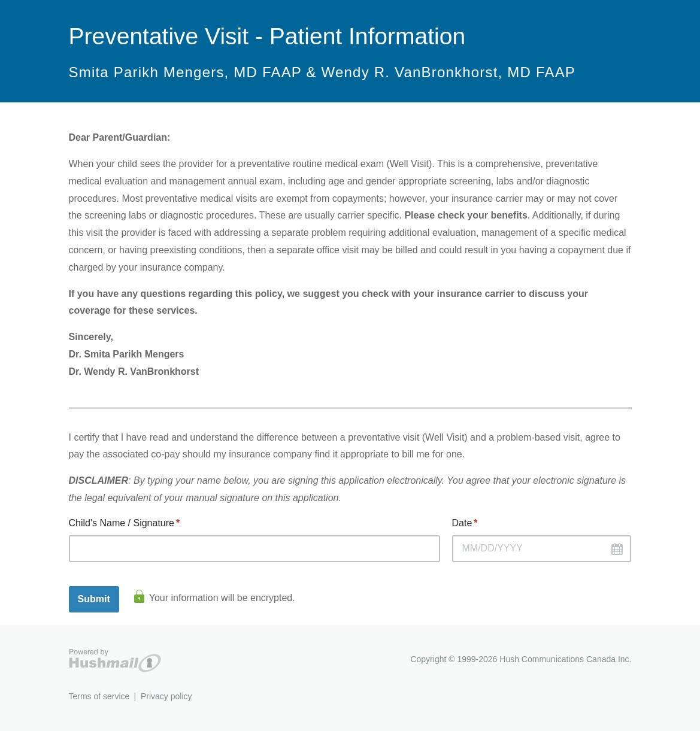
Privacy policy (166, 696)
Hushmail (115, 661)
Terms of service (99, 696)
